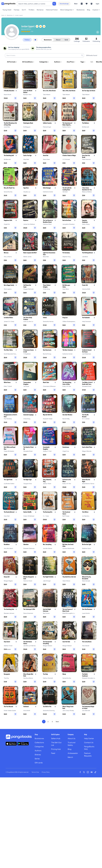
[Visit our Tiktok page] (95, 772)
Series (37, 759)
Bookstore (48, 40)
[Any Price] (71, 62)
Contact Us (89, 743)
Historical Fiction (52, 10)
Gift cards (39, 763)
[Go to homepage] (8, 4)
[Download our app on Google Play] (23, 744)
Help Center (89, 738)
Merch (70, 757)
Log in (97, 4)
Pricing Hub (56, 749)
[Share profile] (98, 32)
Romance (40, 10)
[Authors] (58, 62)
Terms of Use (35, 772)
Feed (53, 753)
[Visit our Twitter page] (84, 772)
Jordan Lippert (19, 15)
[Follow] (27, 40)
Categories (39, 747)
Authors (38, 751)
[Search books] (44, 55)
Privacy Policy (46, 772)
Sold (66, 40)
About (76, 4)
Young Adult (7, 10)
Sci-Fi (24, 10)
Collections (39, 743)
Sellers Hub (56, 738)
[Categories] (44, 62)
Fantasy (17, 10)
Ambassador (73, 753)
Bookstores (81, 10)
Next (57, 722)
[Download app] (64, 4)
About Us (71, 738)
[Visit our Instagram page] (88, 772)
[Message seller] (35, 40)
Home (3, 15)
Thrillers (31, 10)
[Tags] (83, 62)
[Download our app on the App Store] (11, 744)
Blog (89, 10)
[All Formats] (12, 62)
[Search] (54, 4)
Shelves (38, 755)
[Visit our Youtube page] (92, 772)
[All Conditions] (28, 62)
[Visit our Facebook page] (80, 772)
